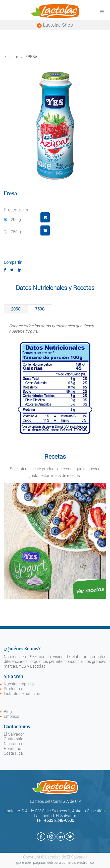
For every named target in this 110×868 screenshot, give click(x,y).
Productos (13, 689)
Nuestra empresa (19, 684)
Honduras (12, 748)
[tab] (16, 309)
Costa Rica (13, 753)
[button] (45, 217)
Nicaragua (13, 744)
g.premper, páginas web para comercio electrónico (55, 862)
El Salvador (14, 734)
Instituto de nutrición (22, 694)
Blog (8, 712)
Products (11, 57)
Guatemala (14, 739)
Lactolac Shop (55, 25)
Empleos (11, 716)
